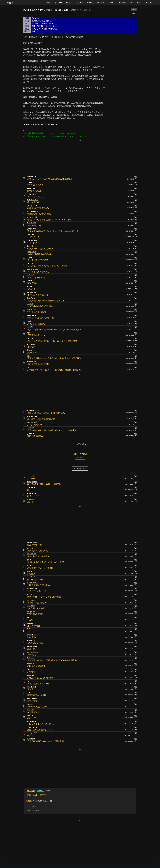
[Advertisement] (80, 158)
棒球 (38, 791)
